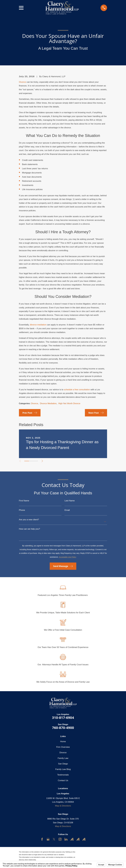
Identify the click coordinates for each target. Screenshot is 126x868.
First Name (24, 501)
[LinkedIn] (66, 839)
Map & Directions (63, 806)
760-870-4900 (63, 728)
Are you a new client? (29, 520)
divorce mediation (38, 325)
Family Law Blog (63, 769)
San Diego (63, 764)
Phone (22, 510)
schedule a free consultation (77, 390)
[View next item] (43, 461)
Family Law (63, 758)
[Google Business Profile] (48, 839)
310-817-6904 (63, 718)
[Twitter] (54, 839)
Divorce (23, 82)
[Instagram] (60, 839)
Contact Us (63, 780)
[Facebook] (42, 839)
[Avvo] (72, 839)
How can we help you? (29, 529)
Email (67, 510)
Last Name (70, 501)
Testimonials (63, 775)
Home (63, 741)
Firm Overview (63, 747)
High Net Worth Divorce (69, 403)
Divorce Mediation (48, 403)
